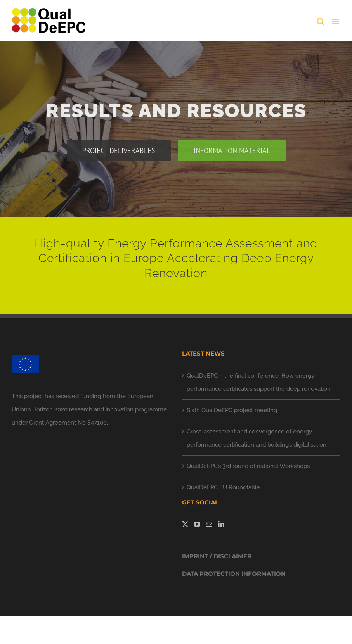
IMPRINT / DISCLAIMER (217, 556)
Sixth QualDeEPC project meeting (232, 410)
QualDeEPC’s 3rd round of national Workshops (248, 466)
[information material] (232, 152)
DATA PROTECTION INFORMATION (234, 574)
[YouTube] (197, 524)
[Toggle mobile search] (321, 22)
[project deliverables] (119, 152)
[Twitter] (185, 524)
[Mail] (209, 524)
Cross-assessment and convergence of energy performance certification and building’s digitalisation (257, 438)
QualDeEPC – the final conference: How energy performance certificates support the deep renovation (259, 382)
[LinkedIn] (221, 524)
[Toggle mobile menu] (336, 22)
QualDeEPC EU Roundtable (223, 487)
